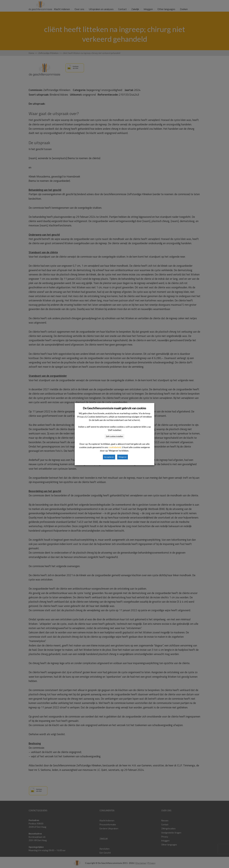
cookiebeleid (115, 447)
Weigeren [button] (123, 457)
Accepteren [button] (109, 457)
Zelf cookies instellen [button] (114, 436)
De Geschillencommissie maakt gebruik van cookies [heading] (114, 408)
